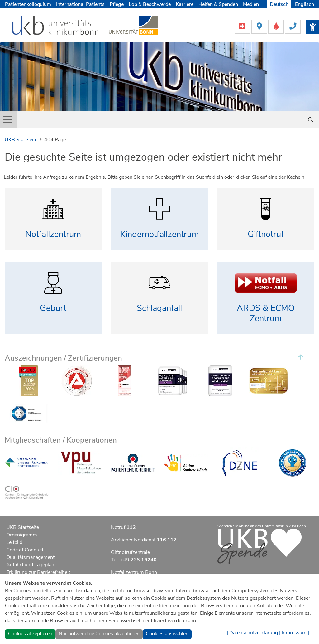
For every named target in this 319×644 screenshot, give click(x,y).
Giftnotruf (266, 234)
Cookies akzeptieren (30, 634)
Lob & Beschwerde (150, 4)
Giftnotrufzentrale (130, 552)
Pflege (117, 4)
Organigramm (22, 535)
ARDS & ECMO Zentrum (266, 313)
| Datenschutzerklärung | (254, 633)
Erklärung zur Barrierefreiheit (38, 572)
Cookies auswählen (167, 634)
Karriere (185, 4)
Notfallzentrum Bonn (134, 572)
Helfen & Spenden (218, 4)
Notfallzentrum (53, 234)
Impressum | (295, 633)
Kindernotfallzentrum (159, 234)
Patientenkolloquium (28, 4)
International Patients (80, 4)
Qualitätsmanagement (30, 557)
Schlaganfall (159, 308)
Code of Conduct (25, 550)
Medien (251, 4)
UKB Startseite (21, 140)
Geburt (53, 308)
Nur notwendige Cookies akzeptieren (99, 634)
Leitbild (14, 542)
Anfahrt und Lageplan (30, 565)
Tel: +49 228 (134, 560)
